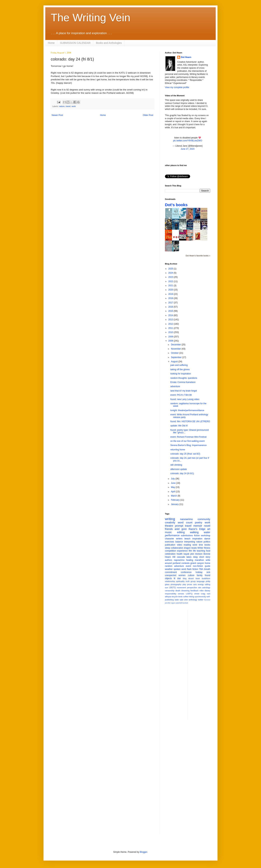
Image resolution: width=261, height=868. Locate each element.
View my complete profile (177, 87)
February (176, 500)
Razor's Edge (197, 529)
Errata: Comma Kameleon (183, 382)
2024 (171, 273)
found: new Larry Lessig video (185, 399)
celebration (170, 554)
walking (194, 532)
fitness (207, 548)
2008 (171, 341)
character (169, 539)
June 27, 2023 (188, 149)
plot (192, 554)
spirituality (180, 581)
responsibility (171, 594)
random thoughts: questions (184, 378)
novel (207, 526)
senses (181, 594)
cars (195, 584)
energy (201, 584)
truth (188, 581)
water (207, 532)
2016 (171, 307)
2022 (171, 281)
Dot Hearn (186, 57)
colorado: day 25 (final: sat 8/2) (185, 454)
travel (68, 106)
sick (208, 572)
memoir (198, 526)
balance (179, 542)
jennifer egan (170, 603)
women (182, 575)
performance (172, 535)
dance (207, 539)
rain (200, 588)
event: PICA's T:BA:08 (181, 395)
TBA (201, 569)
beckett (185, 603)
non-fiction (198, 566)
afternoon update (179, 469)
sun (166, 588)
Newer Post (57, 115)
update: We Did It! (179, 426)
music (168, 532)
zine (186, 600)
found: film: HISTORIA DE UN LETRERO (190, 421)
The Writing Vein (91, 18)
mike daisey (205, 591)
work (74, 106)
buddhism (206, 578)
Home (51, 43)
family (200, 575)
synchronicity (200, 597)
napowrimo (179, 560)
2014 (171, 315)
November (176, 349)
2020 (171, 290)
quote (208, 566)
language (201, 581)
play (184, 584)
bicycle (175, 597)
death (178, 591)
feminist (207, 600)
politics (207, 542)
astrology (206, 588)
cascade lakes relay (187, 557)
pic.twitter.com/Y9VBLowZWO (188, 141)
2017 (171, 303)
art (209, 529)
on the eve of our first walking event (188, 441)
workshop (206, 536)
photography (176, 584)
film (190, 551)
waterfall (179, 603)
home (208, 563)
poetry (199, 522)
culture (191, 575)
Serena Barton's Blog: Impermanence (188, 445)
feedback (194, 591)
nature (62, 106)
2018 (171, 298)
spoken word (180, 569)
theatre (169, 526)
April (173, 492)
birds (180, 597)
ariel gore (181, 529)
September (177, 357)
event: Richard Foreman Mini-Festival (188, 437)
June (174, 483)
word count (185, 522)
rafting (208, 584)
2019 (171, 294)
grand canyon (197, 563)
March (174, 496)
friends (169, 529)
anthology (193, 600)
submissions (187, 536)
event (188, 566)
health (180, 554)
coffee (186, 597)
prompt (179, 526)
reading (187, 545)
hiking (192, 597)
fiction (197, 536)
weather (169, 569)
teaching (201, 551)
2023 (171, 277)
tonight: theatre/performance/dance (187, 410)
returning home (178, 450)
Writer (200, 548)
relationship (170, 581)
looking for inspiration (181, 374)
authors (169, 560)
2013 (171, 320)
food (208, 551)
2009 (171, 337)
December (176, 345)
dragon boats (190, 548)
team (198, 578)
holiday (199, 572)
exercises (170, 542)
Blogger (143, 852)
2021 (171, 286)
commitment (171, 572)
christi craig (200, 594)
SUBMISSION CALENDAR (75, 43)
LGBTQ (189, 594)
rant (209, 594)
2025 (171, 269)
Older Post (148, 115)
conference (186, 572)
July (173, 479)
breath (207, 569)
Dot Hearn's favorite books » (198, 256)
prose (189, 584)
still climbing (176, 465)
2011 (171, 328)
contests (186, 563)
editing (181, 532)
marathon (199, 560)
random (169, 566)
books (207, 545)
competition (170, 551)
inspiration (197, 539)
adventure (175, 386)
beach (188, 539)
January (175, 504)
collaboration (177, 548)
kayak (186, 554)
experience (182, 551)
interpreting (190, 542)
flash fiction (193, 569)
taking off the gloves (180, 370)
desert (191, 578)
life (194, 551)
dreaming (185, 591)
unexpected (171, 575)
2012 (171, 324)
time (201, 545)
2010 (171, 332)
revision (199, 554)
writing (170, 519)
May (173, 487)
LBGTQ (172, 588)
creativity (170, 522)
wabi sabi (179, 600)
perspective (192, 588)
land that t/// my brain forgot (184, 391)
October (175, 353)
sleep (168, 548)
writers (179, 539)
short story (205, 557)
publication (170, 545)
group (193, 581)
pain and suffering (179, 365)
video (180, 545)
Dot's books (176, 205)
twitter (201, 600)
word (195, 545)
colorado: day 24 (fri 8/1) (182, 473)
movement (181, 588)
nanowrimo (186, 519)
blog (185, 578)
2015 (171, 311)
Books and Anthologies (109, 43)
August (175, 362)
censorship (170, 591)
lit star (177, 578)
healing (190, 560)
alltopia (168, 597)
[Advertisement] (205, 664)
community (204, 519)
